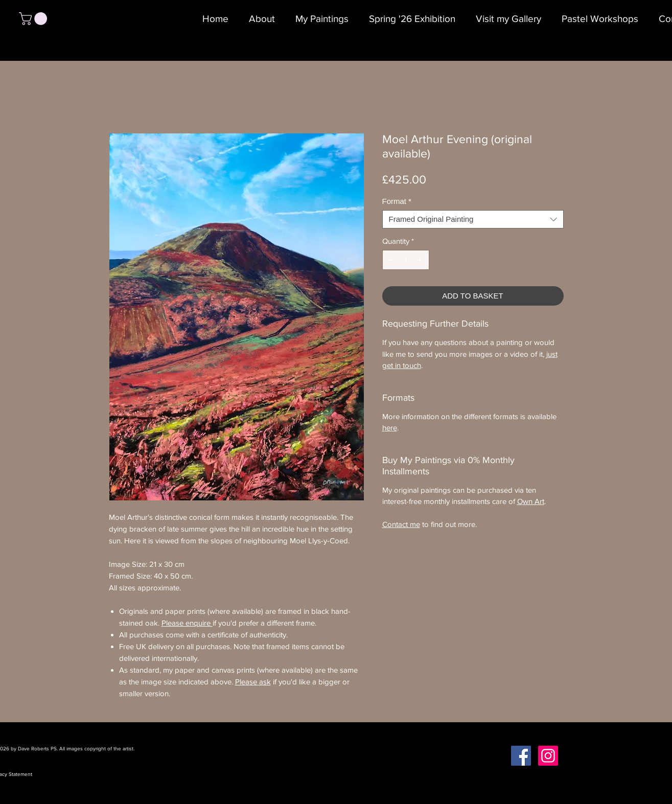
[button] (34, 19)
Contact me (401, 524)
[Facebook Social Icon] (521, 756)
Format (397, 201)
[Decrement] (391, 260)
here (390, 428)
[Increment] (421, 260)
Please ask (253, 682)
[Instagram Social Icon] (548, 756)
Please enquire (187, 623)
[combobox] (473, 219)
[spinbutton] (405, 260)
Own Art (531, 501)
